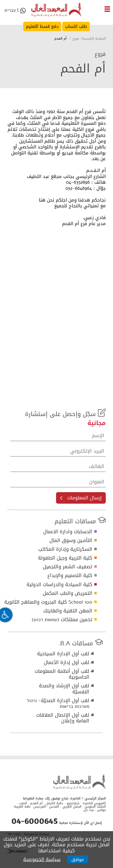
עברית (10, 11)
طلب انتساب (76, 26)
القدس (54, 807)
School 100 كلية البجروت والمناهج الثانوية (48, 602)
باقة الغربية (22, 807)
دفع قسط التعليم (42, 26)
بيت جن (89, 810)
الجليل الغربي (72, 807)
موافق (78, 860)
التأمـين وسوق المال (71, 540)
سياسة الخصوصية (42, 859)
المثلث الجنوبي (95, 807)
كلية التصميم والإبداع (70, 575)
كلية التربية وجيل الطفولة (65, 558)
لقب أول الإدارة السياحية (63, 654)
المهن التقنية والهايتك (68, 611)
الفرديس (40, 807)
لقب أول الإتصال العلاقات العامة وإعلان (63, 718)
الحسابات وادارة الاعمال (68, 532)
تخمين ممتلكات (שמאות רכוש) (62, 620)
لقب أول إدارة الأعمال (66, 662)
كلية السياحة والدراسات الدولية (59, 584)
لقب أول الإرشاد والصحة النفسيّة (64, 689)
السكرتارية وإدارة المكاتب (65, 549)
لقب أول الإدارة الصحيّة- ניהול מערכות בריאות (58, 703)
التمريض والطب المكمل (67, 593)
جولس (101, 810)
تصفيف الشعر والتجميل (67, 567)
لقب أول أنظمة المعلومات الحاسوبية (62, 674)
